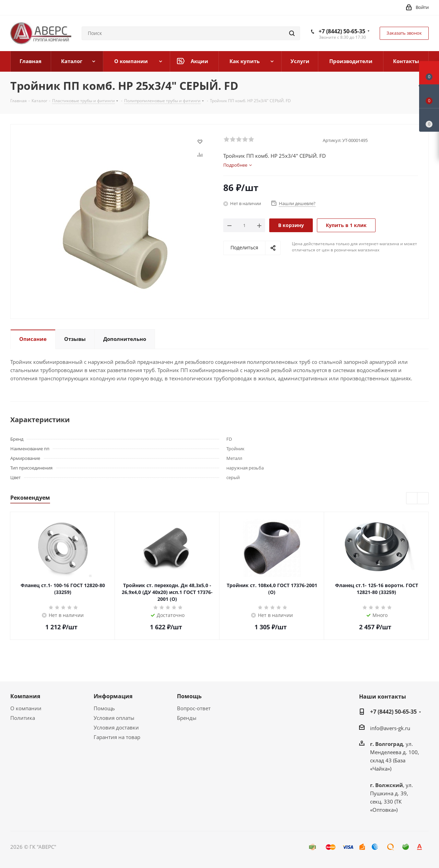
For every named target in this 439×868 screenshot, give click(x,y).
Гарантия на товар (117, 737)
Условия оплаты (114, 718)
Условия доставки (116, 727)
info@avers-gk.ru (390, 728)
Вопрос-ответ (194, 708)
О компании (26, 708)
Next (423, 498)
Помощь (104, 708)
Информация (113, 696)
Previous (412, 498)
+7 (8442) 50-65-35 (342, 31)
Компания (25, 696)
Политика (23, 718)
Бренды (187, 718)
